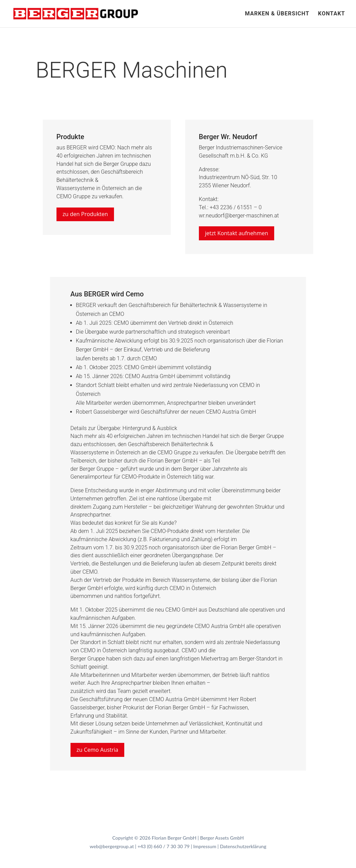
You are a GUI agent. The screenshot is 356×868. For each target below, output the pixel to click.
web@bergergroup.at (112, 846)
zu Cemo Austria (98, 750)
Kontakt (332, 14)
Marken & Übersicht (277, 14)
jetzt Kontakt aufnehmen (237, 233)
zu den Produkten (85, 214)
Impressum (205, 846)
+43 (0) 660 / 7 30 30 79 (164, 846)
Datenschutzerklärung (243, 846)
